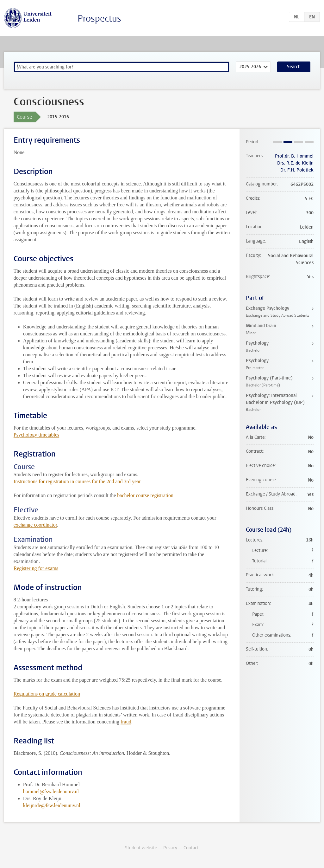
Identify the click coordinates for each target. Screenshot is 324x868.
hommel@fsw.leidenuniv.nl (51, 791)
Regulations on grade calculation (47, 694)
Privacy (170, 848)
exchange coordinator (35, 525)
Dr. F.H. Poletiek (297, 170)
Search (294, 67)
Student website (141, 848)
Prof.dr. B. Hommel (294, 156)
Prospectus (99, 19)
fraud (126, 722)
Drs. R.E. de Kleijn (295, 163)
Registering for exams (36, 568)
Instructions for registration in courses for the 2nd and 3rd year (77, 481)
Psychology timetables (36, 435)
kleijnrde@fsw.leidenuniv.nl (52, 805)
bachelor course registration (145, 495)
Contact (191, 848)
